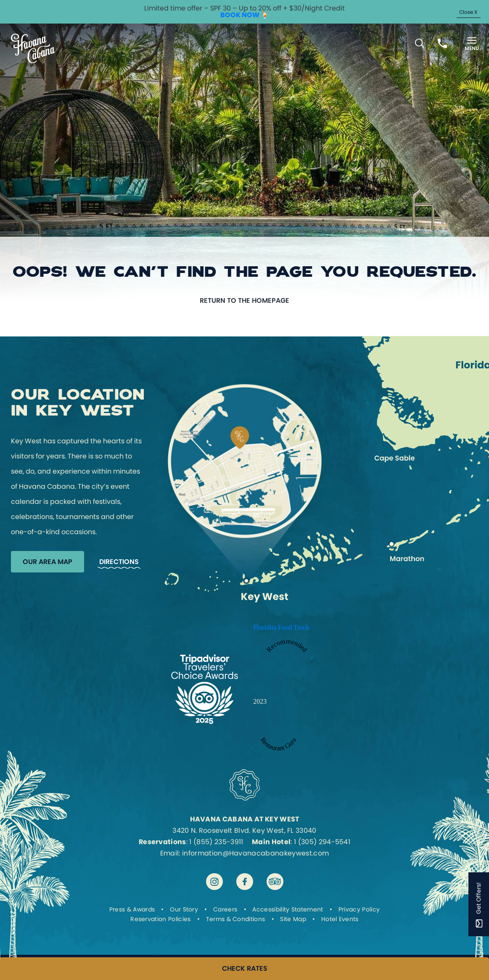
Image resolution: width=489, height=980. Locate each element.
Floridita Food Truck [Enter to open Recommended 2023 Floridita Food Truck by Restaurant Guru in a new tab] (281, 627)
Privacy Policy (359, 909)
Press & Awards (132, 909)
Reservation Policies (160, 919)
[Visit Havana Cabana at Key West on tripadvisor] (275, 882)
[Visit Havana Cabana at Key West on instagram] (214, 882)
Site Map (293, 919)
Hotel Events (340, 919)
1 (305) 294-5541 (322, 842)
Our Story (184, 909)
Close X (468, 12)
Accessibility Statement (288, 909)
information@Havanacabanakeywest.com (255, 853)
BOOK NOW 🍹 (245, 15)
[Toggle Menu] (472, 43)
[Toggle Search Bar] (420, 43)
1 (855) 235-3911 (216, 842)
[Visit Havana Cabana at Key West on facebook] (245, 882)
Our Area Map (48, 562)
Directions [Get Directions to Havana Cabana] (119, 562)
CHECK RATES (245, 969)
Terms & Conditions (236, 919)
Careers (225, 909)
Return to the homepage (244, 301)
